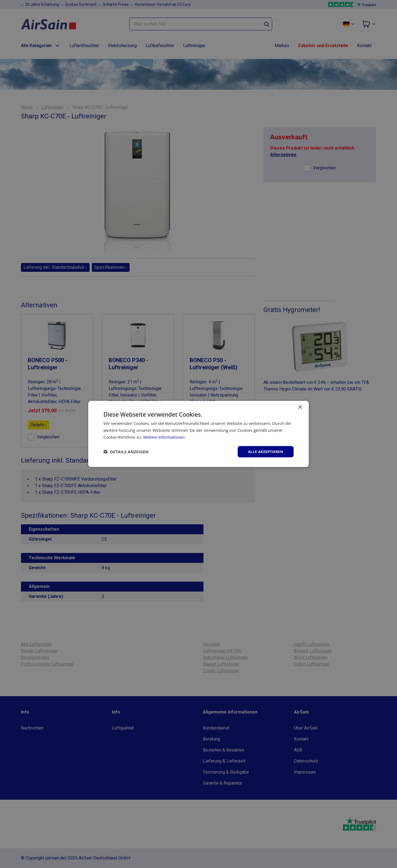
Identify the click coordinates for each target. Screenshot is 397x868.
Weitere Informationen (165, 436)
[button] (126, 452)
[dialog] (198, 434)
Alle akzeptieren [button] (264, 451)
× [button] (300, 407)
